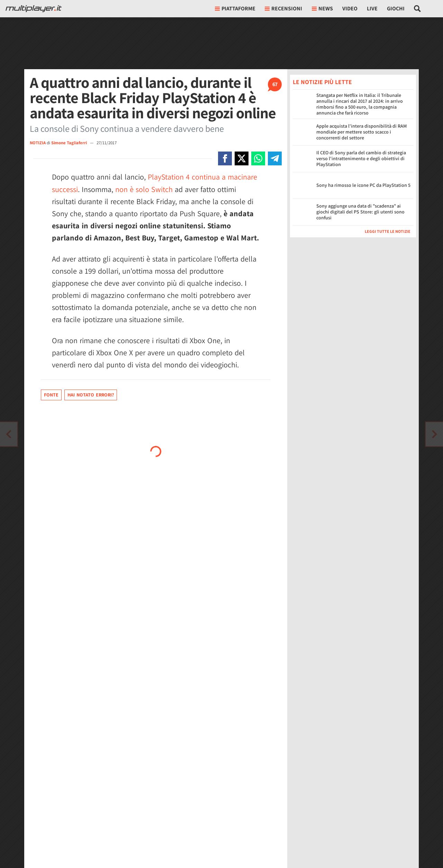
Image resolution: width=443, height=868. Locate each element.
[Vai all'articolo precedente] (434, 434)
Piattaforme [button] (235, 8)
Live (372, 8)
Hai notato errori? (91, 395)
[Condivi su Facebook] (225, 158)
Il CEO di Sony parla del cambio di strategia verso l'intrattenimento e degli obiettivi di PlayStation (361, 158)
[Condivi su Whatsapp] (258, 158)
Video (350, 8)
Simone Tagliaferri (70, 143)
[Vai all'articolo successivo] (9, 434)
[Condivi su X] (242, 158)
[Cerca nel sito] (418, 9)
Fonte (51, 395)
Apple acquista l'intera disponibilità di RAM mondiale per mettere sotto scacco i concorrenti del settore (361, 132)
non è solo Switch (144, 189)
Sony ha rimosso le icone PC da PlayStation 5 (363, 185)
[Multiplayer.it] (34, 9)
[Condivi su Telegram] (275, 158)
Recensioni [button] (283, 8)
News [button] (322, 8)
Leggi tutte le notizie (388, 231)
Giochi (396, 8)
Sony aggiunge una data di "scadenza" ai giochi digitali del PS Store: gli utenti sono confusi (360, 212)
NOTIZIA (38, 143)
